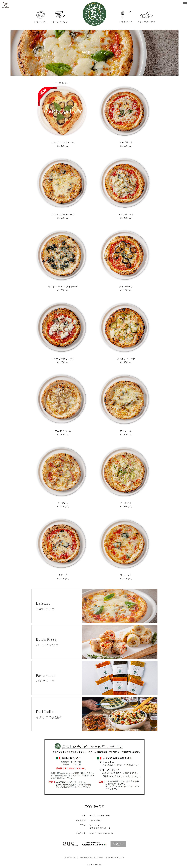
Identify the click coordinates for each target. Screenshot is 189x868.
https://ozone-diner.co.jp (101, 833)
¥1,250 (63, 362)
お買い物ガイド (71, 857)
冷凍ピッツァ (41, 22)
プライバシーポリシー (115, 857)
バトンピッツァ (60, 22)
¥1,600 (126, 362)
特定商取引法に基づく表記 (92, 857)
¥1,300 (63, 434)
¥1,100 (126, 146)
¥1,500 (63, 218)
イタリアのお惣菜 (146, 22)
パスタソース (126, 22)
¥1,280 (63, 146)
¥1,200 (126, 218)
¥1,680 (126, 507)
